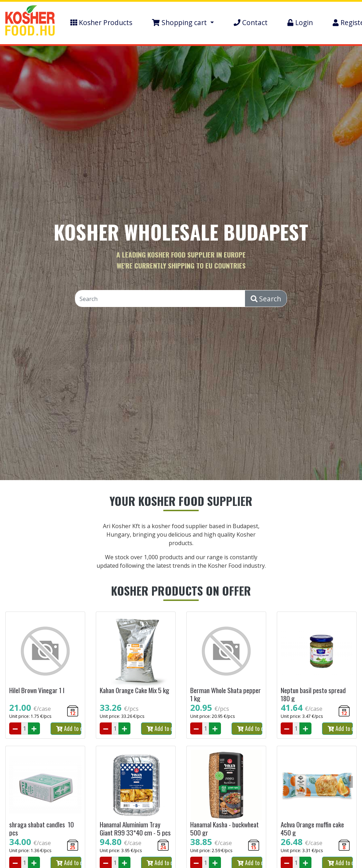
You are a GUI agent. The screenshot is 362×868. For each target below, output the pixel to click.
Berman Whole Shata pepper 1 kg (226, 694)
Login (300, 22)
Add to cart (69, 728)
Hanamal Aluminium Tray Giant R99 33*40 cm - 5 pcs (135, 828)
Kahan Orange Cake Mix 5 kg (135, 690)
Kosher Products (101, 22)
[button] (183, 23)
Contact (251, 22)
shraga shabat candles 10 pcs (42, 828)
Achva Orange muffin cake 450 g (312, 828)
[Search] (160, 299)
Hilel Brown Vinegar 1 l (37, 690)
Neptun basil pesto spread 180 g (313, 694)
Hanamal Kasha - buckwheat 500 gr (224, 828)
